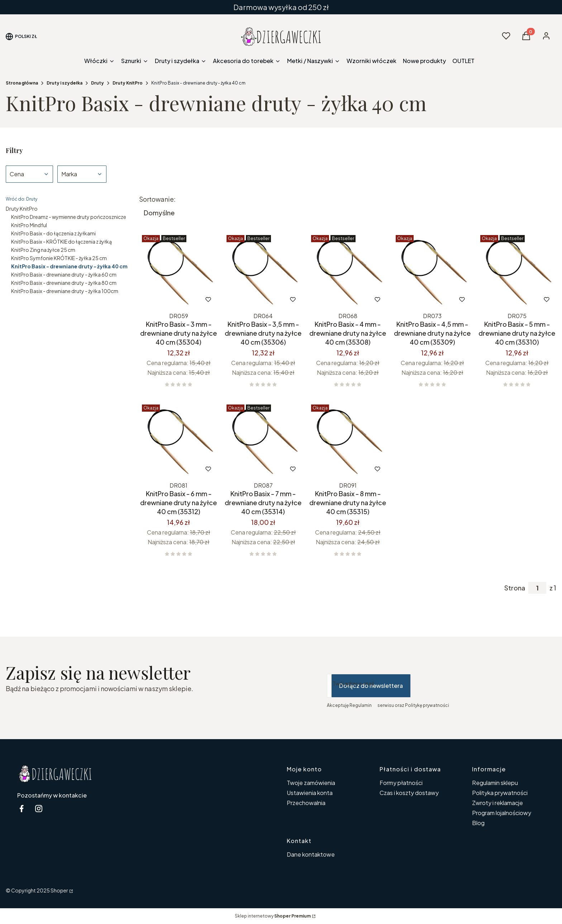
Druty (97, 83)
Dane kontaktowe (311, 854)
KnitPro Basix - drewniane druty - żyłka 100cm (65, 291)
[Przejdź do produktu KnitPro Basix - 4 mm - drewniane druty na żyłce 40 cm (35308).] (348, 271)
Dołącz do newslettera (371, 686)
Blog (478, 823)
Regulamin (361, 705)
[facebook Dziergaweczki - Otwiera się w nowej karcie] (22, 808)
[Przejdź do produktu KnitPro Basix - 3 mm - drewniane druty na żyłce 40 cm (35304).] (178, 271)
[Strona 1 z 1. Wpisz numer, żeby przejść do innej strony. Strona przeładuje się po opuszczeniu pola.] (537, 588)
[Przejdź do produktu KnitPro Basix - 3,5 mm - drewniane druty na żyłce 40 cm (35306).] (263, 271)
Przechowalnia (306, 803)
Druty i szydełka (65, 83)
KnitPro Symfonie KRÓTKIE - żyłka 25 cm (59, 258)
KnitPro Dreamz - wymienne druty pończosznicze (69, 217)
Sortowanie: (157, 199)
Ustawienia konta (310, 793)
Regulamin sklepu (495, 783)
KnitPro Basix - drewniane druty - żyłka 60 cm (64, 274)
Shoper (59, 890)
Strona (515, 588)
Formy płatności (401, 783)
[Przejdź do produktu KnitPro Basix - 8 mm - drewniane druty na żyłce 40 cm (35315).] (348, 440)
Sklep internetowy (273, 916)
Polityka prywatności (500, 793)
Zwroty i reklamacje (497, 803)
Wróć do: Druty (22, 199)
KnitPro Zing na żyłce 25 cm (43, 250)
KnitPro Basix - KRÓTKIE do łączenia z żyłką (61, 241)
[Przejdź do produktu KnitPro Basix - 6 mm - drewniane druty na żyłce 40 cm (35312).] (178, 440)
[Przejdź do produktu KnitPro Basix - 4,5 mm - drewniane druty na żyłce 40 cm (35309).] (432, 271)
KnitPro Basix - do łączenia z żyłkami (53, 233)
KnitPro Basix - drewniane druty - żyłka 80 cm (64, 283)
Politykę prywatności (427, 705)
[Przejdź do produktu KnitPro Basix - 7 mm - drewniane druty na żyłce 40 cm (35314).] (263, 440)
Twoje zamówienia (311, 783)
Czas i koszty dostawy (409, 793)
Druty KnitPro (128, 83)
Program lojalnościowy (502, 813)
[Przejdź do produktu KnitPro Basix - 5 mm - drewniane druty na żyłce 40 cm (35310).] (517, 271)
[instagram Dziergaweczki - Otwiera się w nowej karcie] (39, 808)
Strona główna (22, 83)
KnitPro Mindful (29, 225)
